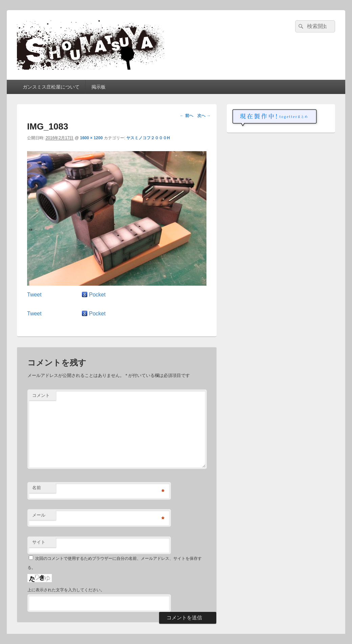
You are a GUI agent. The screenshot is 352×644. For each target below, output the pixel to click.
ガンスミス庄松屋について (51, 87)
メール (39, 515)
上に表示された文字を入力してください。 (66, 590)
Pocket (97, 295)
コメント (41, 395)
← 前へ (186, 116)
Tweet (34, 295)
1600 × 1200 (91, 138)
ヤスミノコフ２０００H (148, 138)
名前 (37, 488)
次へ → (204, 116)
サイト (39, 542)
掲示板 (98, 87)
